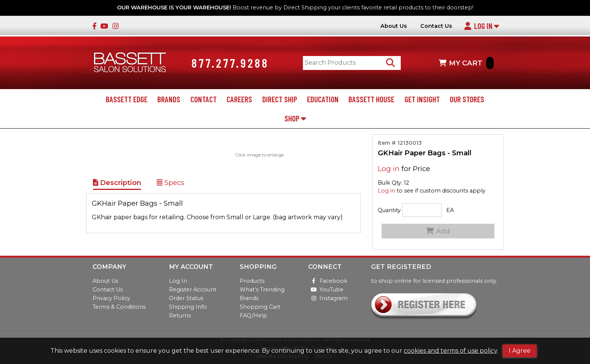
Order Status (186, 298)
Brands (169, 99)
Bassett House (371, 99)
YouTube (326, 290)
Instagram (328, 298)
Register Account (193, 290)
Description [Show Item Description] (117, 183)
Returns (180, 315)
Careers (239, 99)
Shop (295, 118)
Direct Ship (280, 99)
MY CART (466, 63)
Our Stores (467, 99)
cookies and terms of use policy (450, 351)
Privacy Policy (111, 298)
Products (252, 281)
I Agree (520, 351)
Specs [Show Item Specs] (170, 183)
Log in (389, 169)
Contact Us (436, 26)
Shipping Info (188, 307)
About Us (394, 26)
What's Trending (262, 290)
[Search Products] (390, 63)
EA (450, 210)
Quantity (389, 210)
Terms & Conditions (119, 307)
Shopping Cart (260, 307)
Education (323, 99)
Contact (204, 99)
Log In (481, 26)
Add (438, 231)
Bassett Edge (127, 99)
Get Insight (422, 99)
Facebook (328, 281)
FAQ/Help (253, 315)
